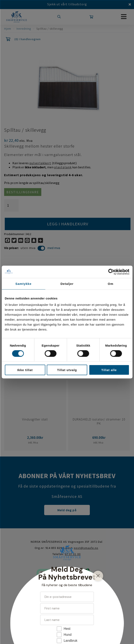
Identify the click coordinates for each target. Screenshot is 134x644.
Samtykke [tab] (23, 284)
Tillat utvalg (67, 370)
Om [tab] (111, 284)
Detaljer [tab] (67, 284)
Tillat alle (109, 370)
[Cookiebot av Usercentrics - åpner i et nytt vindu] (111, 272)
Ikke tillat (25, 370)
